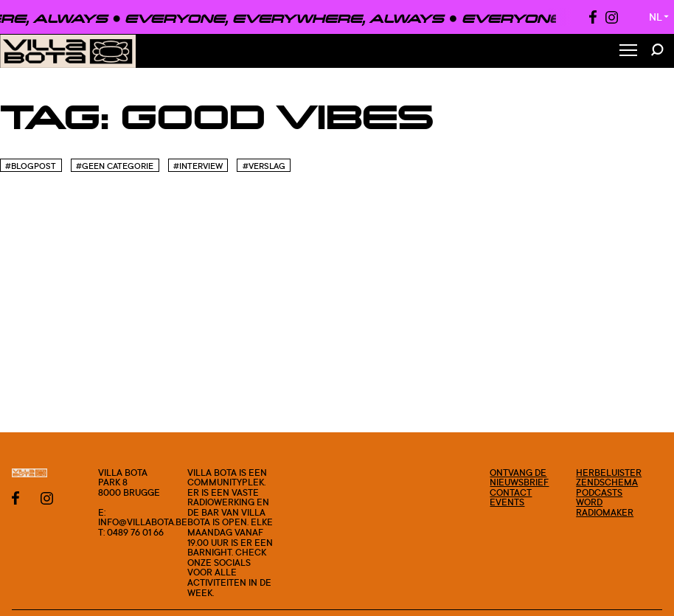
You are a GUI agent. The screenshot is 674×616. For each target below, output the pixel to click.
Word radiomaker (605, 507)
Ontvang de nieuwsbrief (519, 478)
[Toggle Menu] (628, 51)
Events (507, 502)
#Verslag (264, 166)
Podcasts (599, 492)
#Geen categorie (115, 166)
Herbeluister (609, 473)
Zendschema (607, 482)
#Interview (198, 166)
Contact (511, 492)
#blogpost (31, 166)
